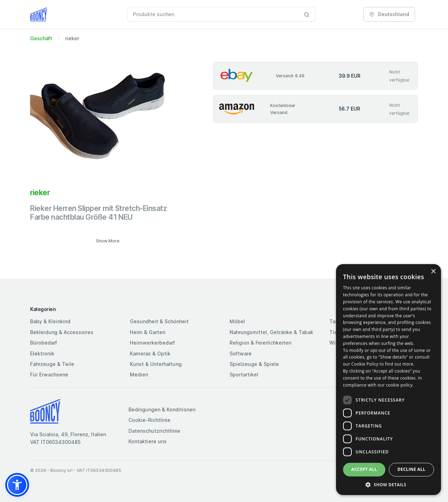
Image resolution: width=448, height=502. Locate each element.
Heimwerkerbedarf (152, 343)
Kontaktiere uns (148, 441)
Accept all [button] (364, 469)
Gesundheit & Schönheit (159, 321)
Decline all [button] (412, 469)
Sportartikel (244, 374)
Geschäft (41, 38)
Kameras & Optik (150, 353)
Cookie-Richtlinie (149, 420)
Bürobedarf (44, 343)
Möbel (237, 321)
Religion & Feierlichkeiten (260, 343)
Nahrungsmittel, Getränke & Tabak (271, 332)
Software (241, 353)
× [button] (433, 272)
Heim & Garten (148, 332)
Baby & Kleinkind (50, 321)
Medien (139, 374)
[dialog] (388, 380)
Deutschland (389, 14)
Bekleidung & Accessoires (62, 332)
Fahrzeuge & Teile (52, 364)
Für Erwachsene (49, 374)
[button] (17, 485)
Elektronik (42, 353)
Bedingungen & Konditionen (162, 409)
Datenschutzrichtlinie (154, 431)
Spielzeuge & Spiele (254, 364)
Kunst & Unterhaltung (156, 364)
